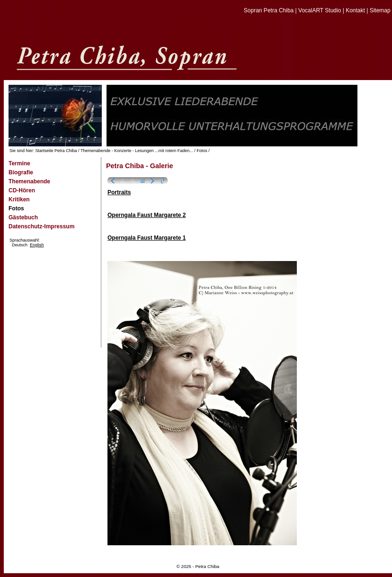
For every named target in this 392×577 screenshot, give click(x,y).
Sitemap (380, 10)
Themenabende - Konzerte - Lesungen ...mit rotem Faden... (137, 151)
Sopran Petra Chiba (269, 10)
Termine (19, 163)
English (37, 245)
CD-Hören (22, 190)
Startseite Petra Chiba (56, 151)
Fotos (202, 151)
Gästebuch (23, 217)
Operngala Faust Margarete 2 (147, 215)
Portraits (119, 192)
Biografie (21, 172)
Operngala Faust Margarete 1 (147, 238)
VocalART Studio (320, 10)
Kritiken (19, 199)
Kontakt (355, 10)
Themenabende (29, 181)
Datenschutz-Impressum (41, 226)
